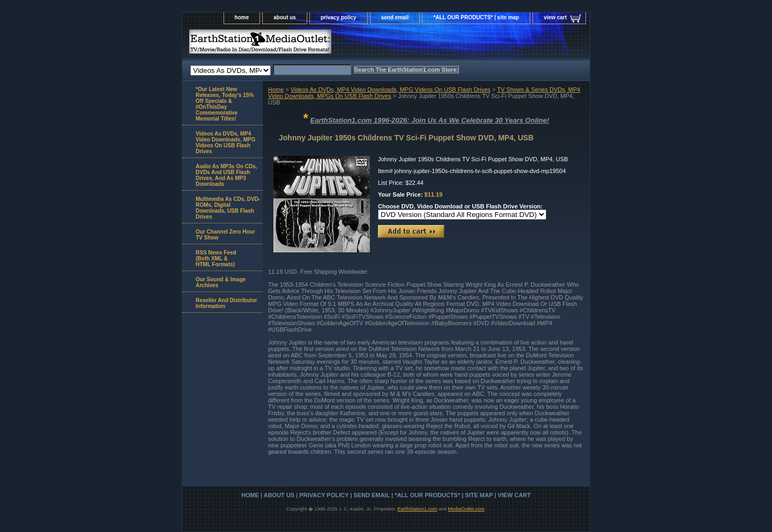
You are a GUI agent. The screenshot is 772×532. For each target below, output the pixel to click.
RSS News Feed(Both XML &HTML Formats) (216, 258)
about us (285, 17)
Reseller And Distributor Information (227, 303)
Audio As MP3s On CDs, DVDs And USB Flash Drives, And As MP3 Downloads (227, 175)
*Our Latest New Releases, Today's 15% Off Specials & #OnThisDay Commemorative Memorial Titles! (225, 104)
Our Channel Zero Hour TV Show (225, 235)
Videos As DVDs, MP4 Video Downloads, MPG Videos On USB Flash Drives (391, 89)
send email (395, 17)
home (242, 17)
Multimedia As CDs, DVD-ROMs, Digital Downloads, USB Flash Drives (228, 208)
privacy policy (339, 17)
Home (276, 89)
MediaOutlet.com (466, 509)
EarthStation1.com (417, 509)
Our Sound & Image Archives (221, 282)
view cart (555, 17)
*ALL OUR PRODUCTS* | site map (476, 17)
